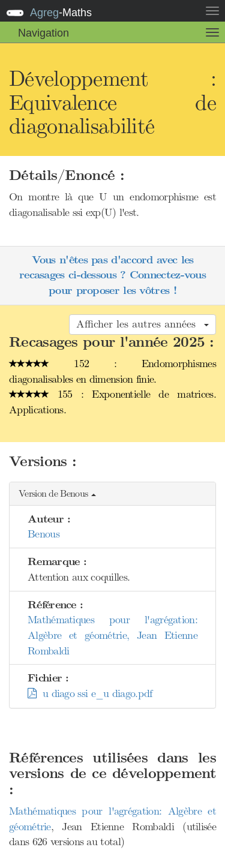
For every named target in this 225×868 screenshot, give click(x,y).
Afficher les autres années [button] (142, 324)
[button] (112, 494)
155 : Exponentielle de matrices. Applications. (112, 402)
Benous (43, 534)
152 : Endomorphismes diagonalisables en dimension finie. (112, 371)
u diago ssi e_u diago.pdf (90, 693)
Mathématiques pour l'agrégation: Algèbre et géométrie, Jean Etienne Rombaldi (112, 635)
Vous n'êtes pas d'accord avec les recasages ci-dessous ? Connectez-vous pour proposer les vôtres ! (112, 275)
